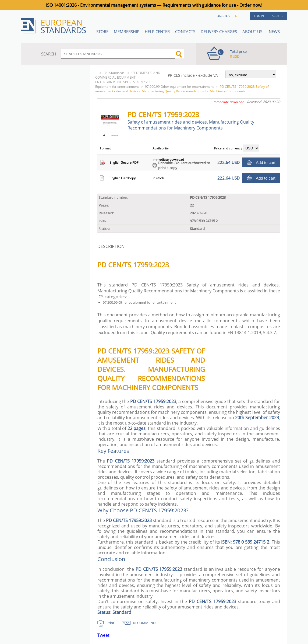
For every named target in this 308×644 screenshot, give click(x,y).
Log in (259, 16)
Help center (157, 31)
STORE (102, 31)
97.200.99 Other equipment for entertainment (179, 87)
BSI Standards (114, 73)
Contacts (185, 31)
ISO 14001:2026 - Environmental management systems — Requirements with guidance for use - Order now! (154, 5)
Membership (127, 31)
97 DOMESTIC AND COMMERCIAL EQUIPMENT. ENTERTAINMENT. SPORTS (128, 77)
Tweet (103, 635)
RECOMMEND (144, 623)
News (274, 31)
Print (110, 623)
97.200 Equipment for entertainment (123, 84)
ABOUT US (253, 31)
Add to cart (266, 162)
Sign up (278, 16)
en (235, 16)
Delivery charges (219, 31)
